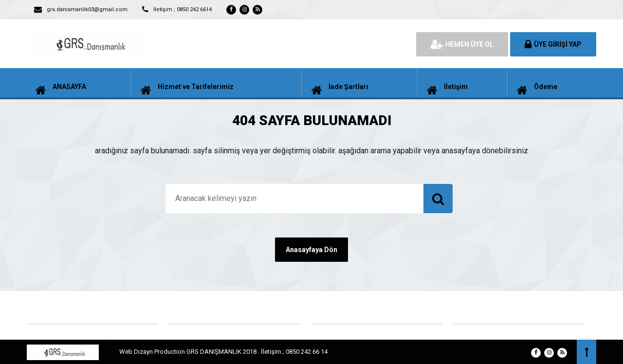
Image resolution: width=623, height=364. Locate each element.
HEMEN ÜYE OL (462, 44)
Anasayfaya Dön (311, 250)
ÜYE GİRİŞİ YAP (553, 44)
